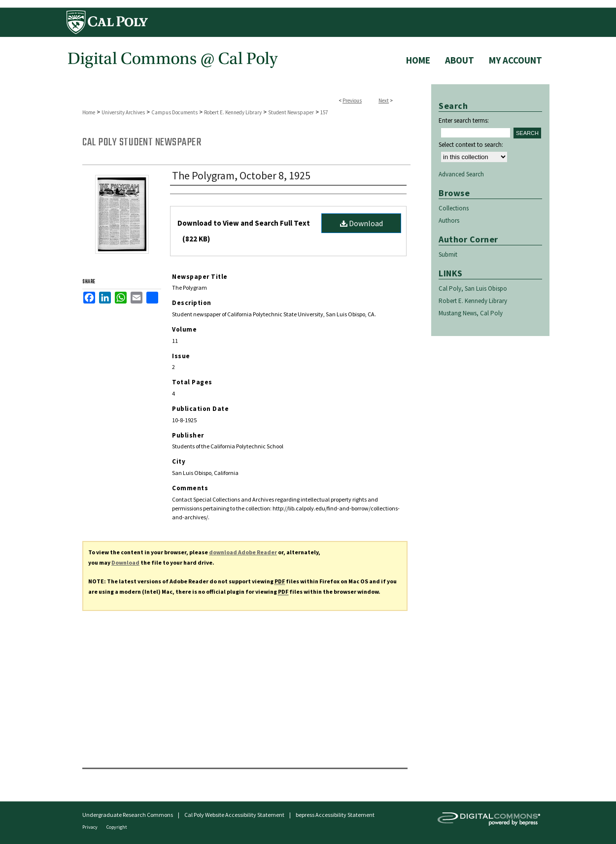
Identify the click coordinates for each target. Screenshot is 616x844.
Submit (448, 254)
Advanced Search (461, 174)
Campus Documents (174, 112)
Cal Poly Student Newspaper (142, 142)
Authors (449, 220)
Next (384, 101)
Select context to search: (471, 145)
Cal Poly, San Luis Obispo (473, 288)
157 (324, 112)
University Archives (123, 112)
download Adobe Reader (243, 552)
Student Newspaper (291, 112)
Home (89, 112)
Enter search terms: (464, 120)
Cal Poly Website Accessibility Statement (234, 815)
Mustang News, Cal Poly (471, 313)
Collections (454, 208)
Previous (352, 101)
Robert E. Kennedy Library (233, 112)
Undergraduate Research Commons (128, 815)
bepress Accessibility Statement (335, 815)
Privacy (90, 827)
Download (361, 223)
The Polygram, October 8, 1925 (241, 175)
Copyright (117, 827)
